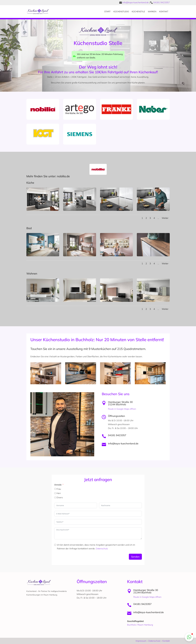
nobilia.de (63, 176)
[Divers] (55, 497)
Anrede (58, 485)
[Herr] (55, 493)
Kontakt (164, 12)
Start (107, 12)
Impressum (141, 641)
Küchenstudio (121, 12)
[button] (189, 637)
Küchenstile (138, 12)
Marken (152, 12)
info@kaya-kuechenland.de (135, 2)
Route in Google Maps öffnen (122, 409)
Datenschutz (102, 549)
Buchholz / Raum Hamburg (140, 625)
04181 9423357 (161, 2)
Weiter (165, 218)
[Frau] (55, 489)
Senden (135, 557)
